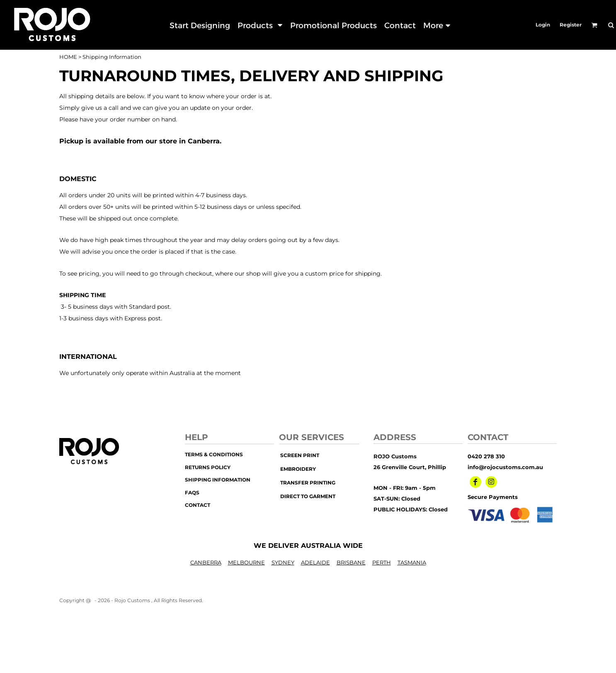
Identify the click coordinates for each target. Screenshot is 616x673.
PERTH (382, 562)
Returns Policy (208, 467)
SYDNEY (283, 562)
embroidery (298, 469)
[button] (260, 25)
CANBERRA (206, 562)
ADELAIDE (315, 562)
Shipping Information (218, 480)
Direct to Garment (308, 496)
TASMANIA (412, 562)
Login (543, 25)
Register (571, 25)
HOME (68, 57)
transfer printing (308, 483)
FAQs (192, 493)
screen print (300, 455)
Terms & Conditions (214, 454)
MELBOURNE (246, 562)
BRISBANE (351, 562)
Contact (198, 505)
